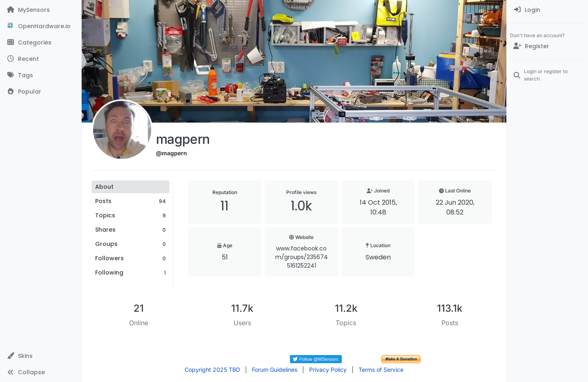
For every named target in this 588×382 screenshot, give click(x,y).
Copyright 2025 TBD (212, 370)
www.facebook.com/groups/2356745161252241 (302, 257)
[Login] (547, 10)
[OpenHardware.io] (41, 26)
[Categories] (41, 42)
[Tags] (41, 75)
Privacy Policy (328, 370)
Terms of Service (381, 370)
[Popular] (41, 92)
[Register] (547, 46)
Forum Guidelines (275, 370)
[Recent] (41, 59)
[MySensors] (41, 10)
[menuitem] (547, 10)
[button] (41, 356)
